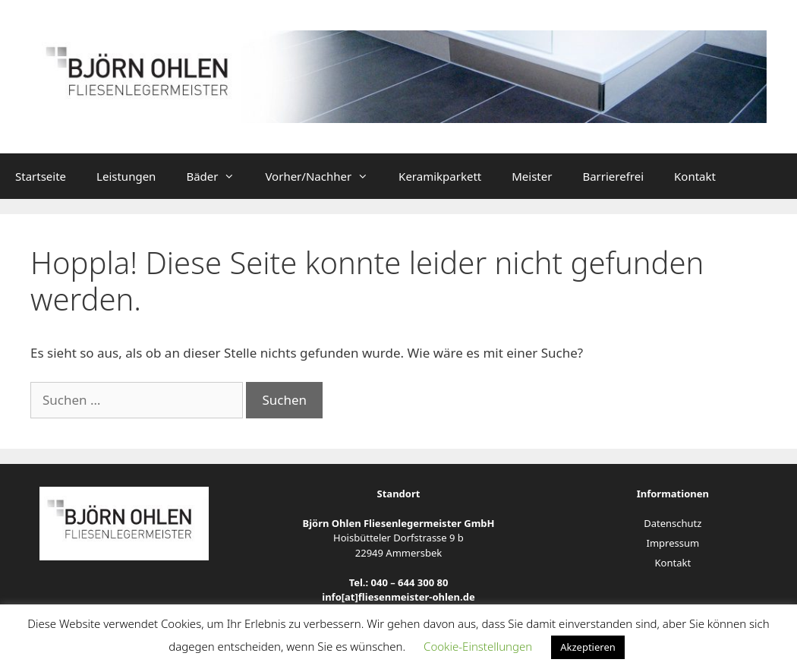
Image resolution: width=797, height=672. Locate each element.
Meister (532, 176)
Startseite (41, 176)
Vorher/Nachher (324, 176)
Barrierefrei (613, 176)
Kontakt (695, 176)
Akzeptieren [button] (588, 647)
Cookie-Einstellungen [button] (478, 646)
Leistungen (126, 176)
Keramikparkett (440, 176)
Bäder (218, 176)
